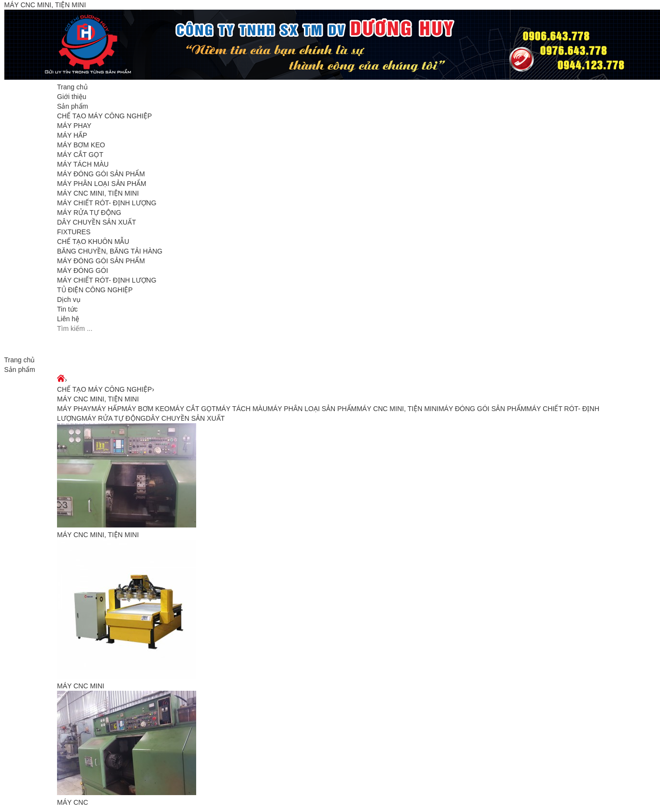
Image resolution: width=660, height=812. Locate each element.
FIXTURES (74, 232)
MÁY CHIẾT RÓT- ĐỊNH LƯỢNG (107, 203)
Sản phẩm (72, 106)
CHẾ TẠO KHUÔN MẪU (93, 242)
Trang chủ (72, 87)
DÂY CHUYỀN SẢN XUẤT (96, 222)
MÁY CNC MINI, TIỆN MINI (98, 193)
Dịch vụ (69, 299)
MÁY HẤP (72, 135)
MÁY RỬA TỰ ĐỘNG (89, 213)
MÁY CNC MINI (81, 686)
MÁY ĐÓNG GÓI (83, 271)
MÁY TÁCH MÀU (83, 164)
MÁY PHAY (74, 126)
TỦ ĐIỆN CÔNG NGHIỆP (95, 290)
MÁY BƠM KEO (81, 145)
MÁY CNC (72, 802)
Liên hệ (68, 319)
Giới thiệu (72, 97)
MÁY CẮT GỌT (80, 155)
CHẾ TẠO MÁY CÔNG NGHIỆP (104, 116)
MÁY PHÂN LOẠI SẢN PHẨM (102, 184)
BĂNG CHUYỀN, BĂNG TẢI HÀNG (110, 251)
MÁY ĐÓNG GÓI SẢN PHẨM (101, 174)
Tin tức (67, 309)
